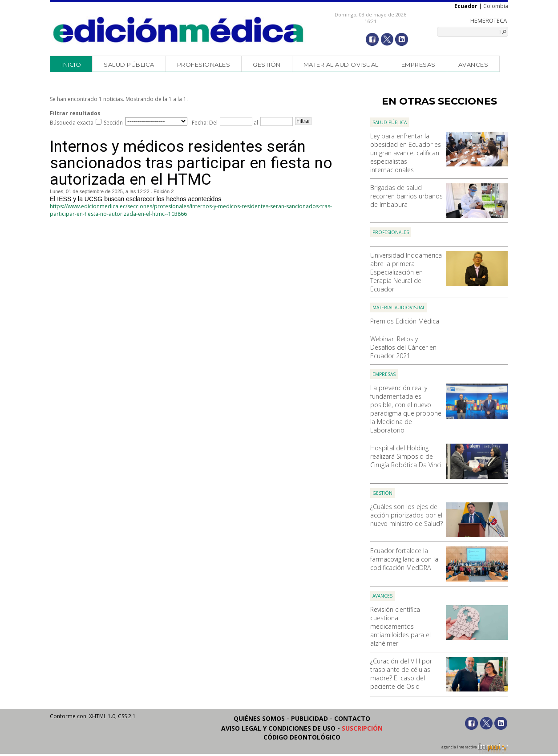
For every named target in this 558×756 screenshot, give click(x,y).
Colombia (496, 6)
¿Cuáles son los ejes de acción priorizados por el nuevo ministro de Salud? (406, 515)
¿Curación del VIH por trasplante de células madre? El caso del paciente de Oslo (401, 674)
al (255, 123)
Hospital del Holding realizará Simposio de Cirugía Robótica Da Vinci (406, 456)
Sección (113, 123)
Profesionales (204, 65)
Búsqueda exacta (72, 123)
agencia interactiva (475, 748)
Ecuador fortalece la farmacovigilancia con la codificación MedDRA (404, 559)
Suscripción (362, 728)
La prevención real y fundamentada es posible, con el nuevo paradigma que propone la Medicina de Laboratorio (406, 409)
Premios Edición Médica (405, 321)
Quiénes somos (259, 718)
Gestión (267, 65)
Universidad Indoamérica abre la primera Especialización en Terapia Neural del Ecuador (406, 272)
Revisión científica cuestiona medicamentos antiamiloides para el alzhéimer (400, 626)
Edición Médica (179, 30)
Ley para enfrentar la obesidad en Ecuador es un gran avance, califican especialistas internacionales (406, 153)
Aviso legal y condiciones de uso (278, 728)
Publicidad (309, 718)
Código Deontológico (302, 737)
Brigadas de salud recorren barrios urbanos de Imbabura (406, 196)
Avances (473, 65)
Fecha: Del (205, 123)
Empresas (418, 65)
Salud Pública (129, 65)
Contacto (352, 718)
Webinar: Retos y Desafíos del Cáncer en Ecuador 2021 (403, 347)
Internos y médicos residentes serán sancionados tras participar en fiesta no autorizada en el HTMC (191, 163)
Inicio (71, 65)
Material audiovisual (341, 65)
